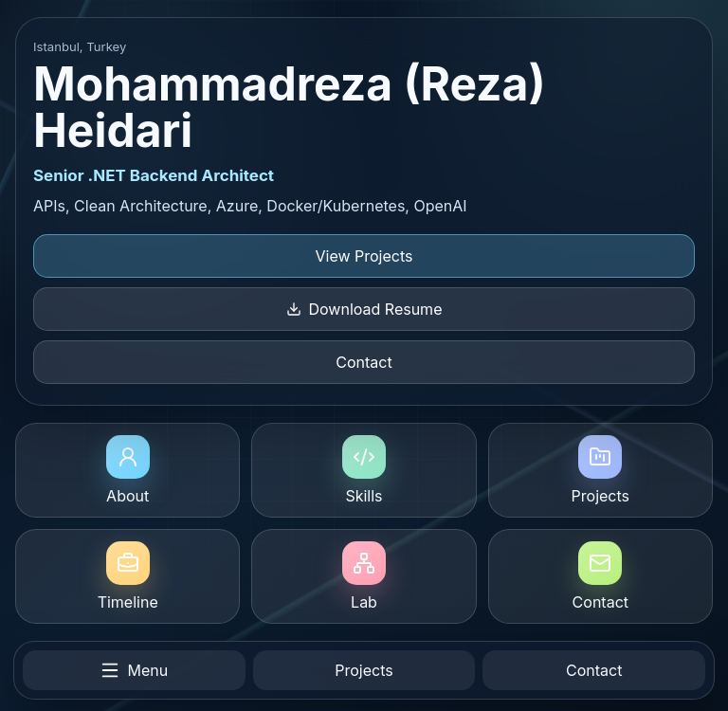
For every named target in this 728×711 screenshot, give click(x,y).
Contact (364, 362)
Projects (601, 470)
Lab (364, 576)
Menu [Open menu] (134, 670)
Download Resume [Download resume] (364, 309)
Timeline (128, 576)
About (128, 470)
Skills (364, 470)
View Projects (364, 256)
